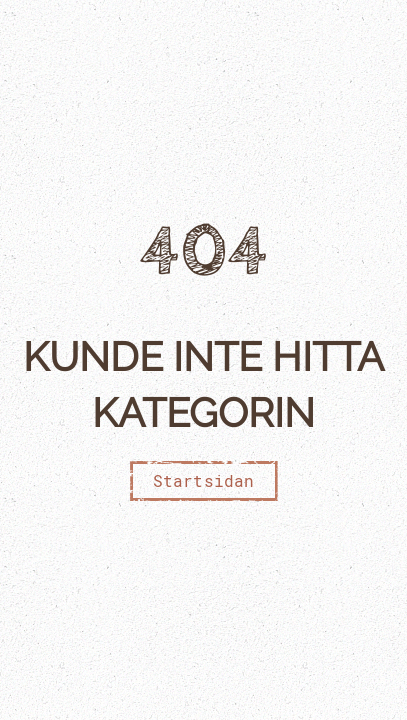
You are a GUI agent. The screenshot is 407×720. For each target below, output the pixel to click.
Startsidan (204, 480)
